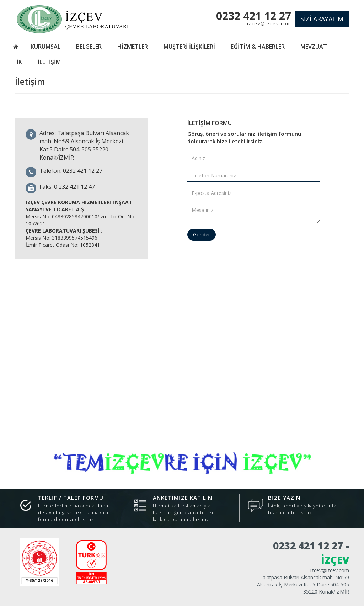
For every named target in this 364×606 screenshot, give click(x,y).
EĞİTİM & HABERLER (258, 47)
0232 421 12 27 (254, 16)
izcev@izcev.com (269, 23)
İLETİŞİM (49, 62)
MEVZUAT (314, 47)
